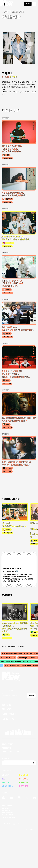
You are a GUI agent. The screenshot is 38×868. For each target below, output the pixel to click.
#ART (5, 779)
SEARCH (5, 758)
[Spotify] (4, 798)
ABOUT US (7, 744)
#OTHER (24, 786)
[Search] (19, 763)
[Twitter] (27, 798)
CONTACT (5, 808)
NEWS (7, 709)
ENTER (32, 695)
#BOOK (6, 782)
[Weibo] (34, 798)
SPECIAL (9, 714)
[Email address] (14, 695)
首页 (3, 646)
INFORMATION (7, 813)
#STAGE (23, 782)
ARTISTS (6, 748)
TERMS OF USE (7, 815)
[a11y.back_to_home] (6, 3)
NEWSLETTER (8, 691)
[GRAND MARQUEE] (19, 732)
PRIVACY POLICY (8, 817)
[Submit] (33, 763)
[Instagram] (19, 798)
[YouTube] (11, 798)
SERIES (8, 719)
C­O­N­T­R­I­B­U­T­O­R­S (12, 646)
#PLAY (5, 775)
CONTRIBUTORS (10, 752)
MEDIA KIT (6, 810)
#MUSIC (23, 775)
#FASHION (7, 786)
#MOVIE (24, 779)
